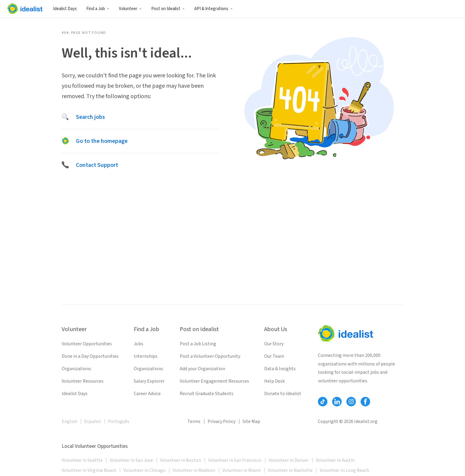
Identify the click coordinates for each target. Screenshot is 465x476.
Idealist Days (65, 9)
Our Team (274, 356)
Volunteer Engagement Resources (214, 381)
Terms (194, 421)
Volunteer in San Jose (131, 460)
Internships (146, 356)
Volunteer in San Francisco (235, 460)
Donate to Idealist (283, 394)
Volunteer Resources (83, 381)
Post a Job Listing (198, 344)
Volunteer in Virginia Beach (89, 470)
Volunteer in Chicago (144, 470)
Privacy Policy (222, 421)
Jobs (138, 344)
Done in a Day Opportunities (90, 356)
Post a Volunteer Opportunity (210, 356)
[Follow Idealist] (323, 402)
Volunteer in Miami (242, 470)
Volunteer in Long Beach (344, 470)
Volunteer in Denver (289, 460)
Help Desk (274, 381)
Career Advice (147, 394)
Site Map (251, 421)
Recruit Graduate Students (207, 394)
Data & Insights (280, 369)
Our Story (274, 344)
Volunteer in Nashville (290, 470)
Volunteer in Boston (181, 460)
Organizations (76, 369)
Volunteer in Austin (335, 460)
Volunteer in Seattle (82, 460)
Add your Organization (202, 369)
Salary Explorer (149, 381)
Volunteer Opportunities (87, 344)
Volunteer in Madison (194, 470)
